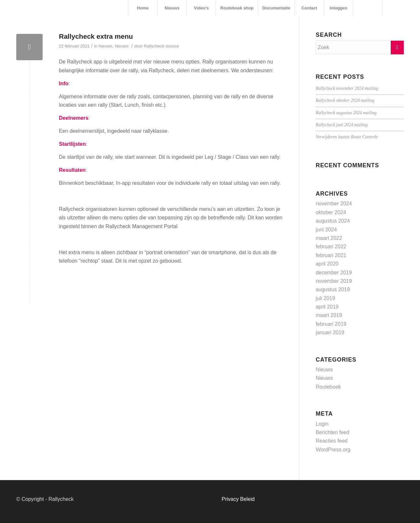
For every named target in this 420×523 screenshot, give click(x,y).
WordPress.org (333, 450)
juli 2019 (325, 298)
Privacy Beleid (238, 499)
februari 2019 (331, 324)
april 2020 (327, 264)
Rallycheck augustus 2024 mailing (346, 113)
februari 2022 (331, 247)
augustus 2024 (333, 221)
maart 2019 (329, 315)
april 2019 (327, 307)
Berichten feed (332, 432)
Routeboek (328, 387)
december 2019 (334, 273)
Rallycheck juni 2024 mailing (342, 125)
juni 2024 (326, 230)
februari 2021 (331, 255)
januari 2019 (330, 332)
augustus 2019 (333, 289)
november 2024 (334, 204)
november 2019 (334, 281)
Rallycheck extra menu (96, 36)
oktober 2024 (331, 212)
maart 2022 (329, 238)
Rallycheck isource (161, 46)
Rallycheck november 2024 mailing (347, 88)
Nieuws (105, 46)
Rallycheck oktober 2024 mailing (345, 100)
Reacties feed (332, 441)
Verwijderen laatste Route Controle (347, 137)
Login (322, 424)
